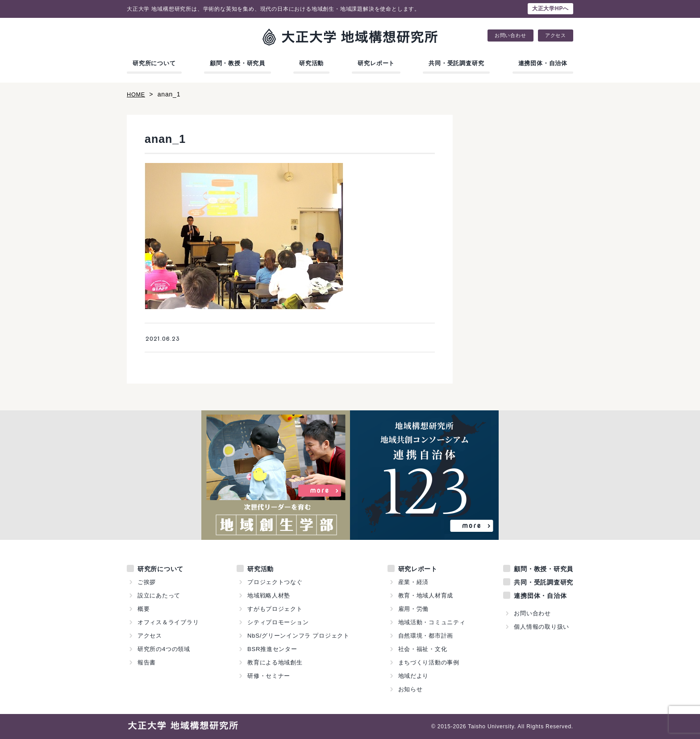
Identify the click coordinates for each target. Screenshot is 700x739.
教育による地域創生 (275, 662)
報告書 (147, 662)
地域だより (413, 676)
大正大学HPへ (550, 8)
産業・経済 (413, 582)
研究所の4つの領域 (164, 649)
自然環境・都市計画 (425, 636)
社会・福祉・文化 (422, 649)
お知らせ (410, 689)
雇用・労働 (413, 609)
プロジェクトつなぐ (275, 582)
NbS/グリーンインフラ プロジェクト (299, 636)
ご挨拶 (147, 582)
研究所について (154, 63)
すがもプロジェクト (275, 609)
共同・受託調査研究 (456, 63)
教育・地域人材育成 (425, 595)
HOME (137, 94)
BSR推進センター (272, 649)
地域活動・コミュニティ (432, 622)
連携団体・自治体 (543, 63)
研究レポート (376, 63)
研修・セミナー (269, 676)
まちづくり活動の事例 (429, 662)
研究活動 (311, 63)
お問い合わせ (510, 35)
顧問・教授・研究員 (237, 63)
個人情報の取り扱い (542, 627)
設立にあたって (159, 595)
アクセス (556, 35)
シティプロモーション (278, 622)
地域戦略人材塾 (269, 595)
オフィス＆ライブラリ (168, 622)
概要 (144, 609)
